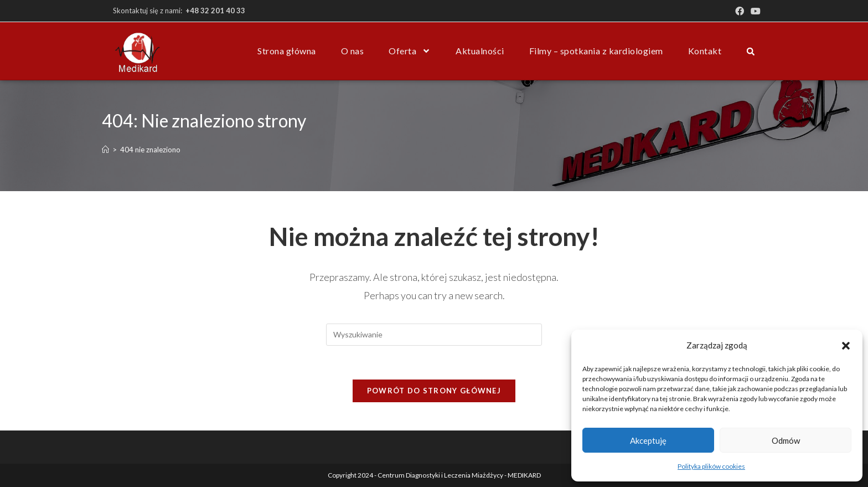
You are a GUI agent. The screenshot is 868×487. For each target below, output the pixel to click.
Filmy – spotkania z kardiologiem (596, 51)
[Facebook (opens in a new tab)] (740, 11)
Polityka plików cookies (711, 466)
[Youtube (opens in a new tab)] (754, 11)
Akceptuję (648, 440)
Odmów (786, 440)
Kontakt (705, 51)
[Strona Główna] (105, 150)
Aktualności (480, 51)
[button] (846, 346)
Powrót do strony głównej (434, 391)
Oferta (410, 51)
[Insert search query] (434, 335)
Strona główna (287, 51)
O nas (353, 51)
